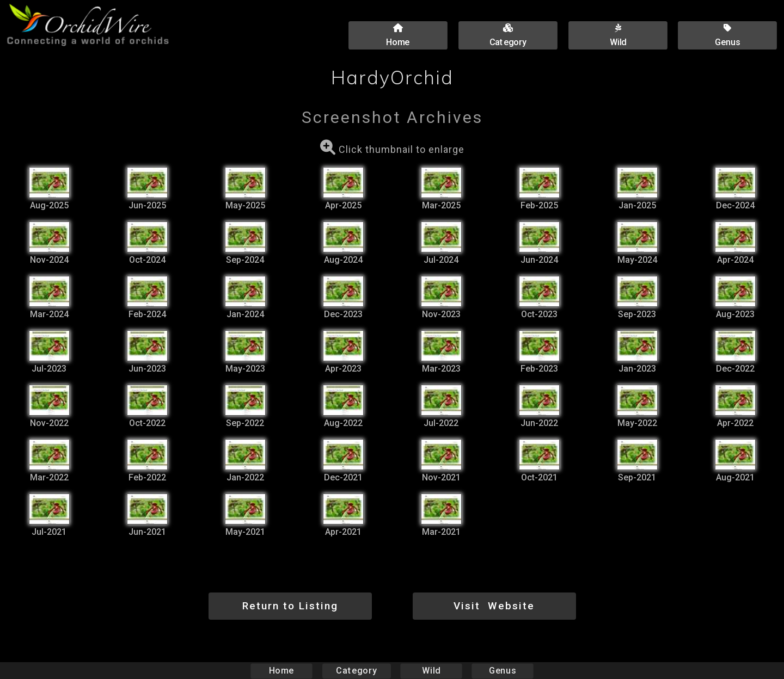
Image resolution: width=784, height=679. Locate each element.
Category (357, 671)
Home (282, 671)
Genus (502, 671)
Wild (431, 671)
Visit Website (494, 606)
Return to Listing (290, 606)
